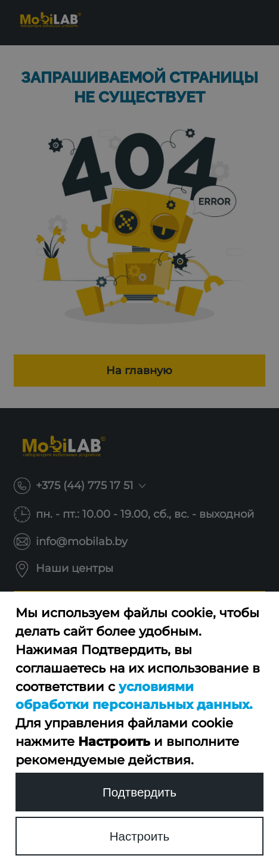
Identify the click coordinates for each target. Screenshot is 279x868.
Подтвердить (139, 792)
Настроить (140, 836)
